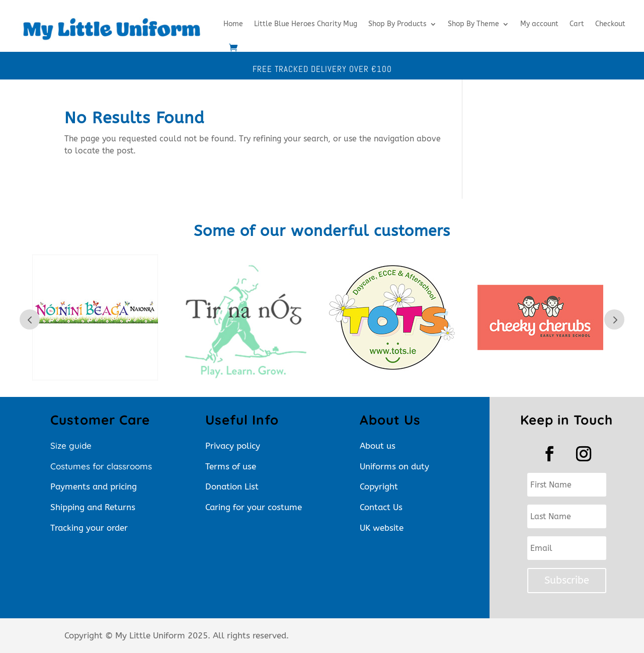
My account (539, 24)
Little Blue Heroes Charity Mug (306, 24)
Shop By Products (397, 24)
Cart (577, 24)
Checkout (610, 24)
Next (614, 319)
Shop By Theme (473, 24)
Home (233, 24)
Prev (30, 319)
